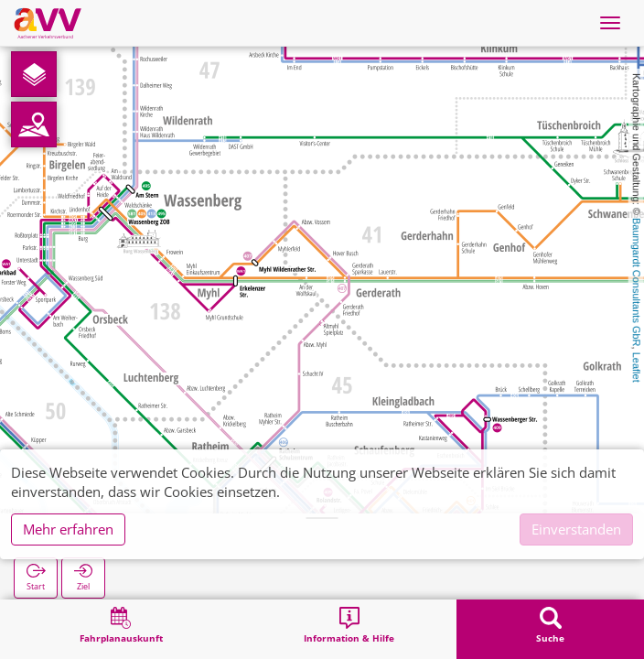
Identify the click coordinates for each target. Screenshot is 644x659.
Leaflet (637, 367)
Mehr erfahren (68, 529)
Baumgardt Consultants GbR (637, 282)
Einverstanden (576, 529)
